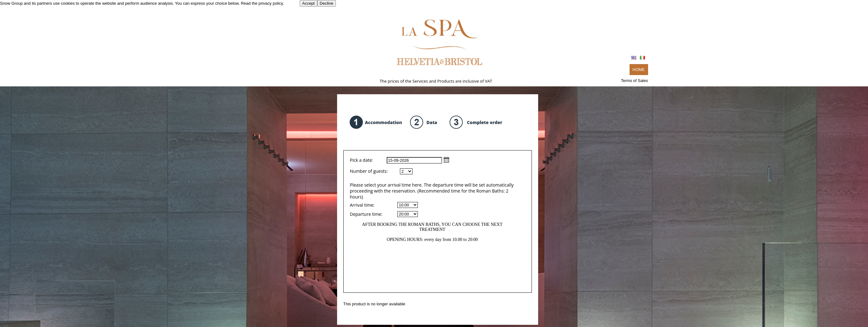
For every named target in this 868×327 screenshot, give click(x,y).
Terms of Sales (635, 81)
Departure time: (366, 214)
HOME (639, 70)
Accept (308, 3)
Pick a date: (400, 160)
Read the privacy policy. (262, 3)
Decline (327, 3)
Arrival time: (362, 205)
